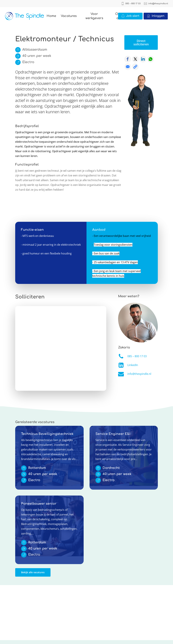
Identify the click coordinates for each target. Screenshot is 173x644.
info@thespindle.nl (139, 374)
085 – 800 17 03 (137, 356)
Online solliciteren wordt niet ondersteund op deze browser (61, 348)
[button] (141, 42)
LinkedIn (133, 365)
